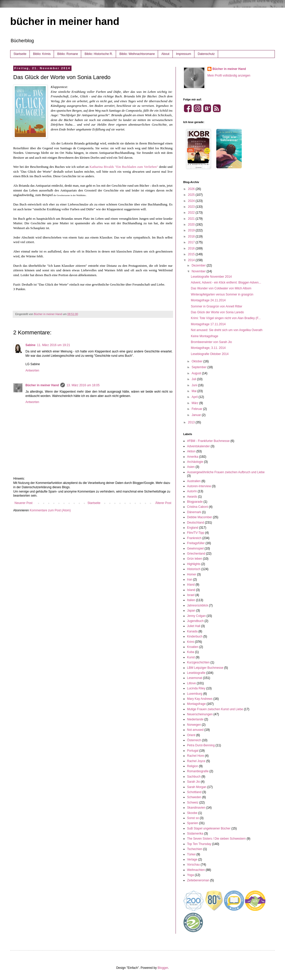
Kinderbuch (195, 636)
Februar (197, 409)
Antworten (32, 370)
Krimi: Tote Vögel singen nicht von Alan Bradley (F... (226, 318)
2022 (192, 213)
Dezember (199, 265)
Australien (194, 481)
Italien (191, 600)
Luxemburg (195, 694)
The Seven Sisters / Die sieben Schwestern (216, 839)
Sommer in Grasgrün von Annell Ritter (217, 306)
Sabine (30, 345)
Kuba (191, 652)
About (165, 54)
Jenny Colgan (196, 616)
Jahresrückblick (198, 605)
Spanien (193, 823)
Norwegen (194, 725)
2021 (192, 219)
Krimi (190, 642)
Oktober (197, 361)
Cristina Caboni (197, 507)
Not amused (195, 730)
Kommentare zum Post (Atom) (50, 510)
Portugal (193, 751)
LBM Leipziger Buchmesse (205, 668)
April (195, 397)
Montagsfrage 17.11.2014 (208, 324)
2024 (192, 201)
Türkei (191, 854)
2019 (192, 230)
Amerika (193, 457)
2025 (192, 195)
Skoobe (192, 813)
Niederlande (195, 719)
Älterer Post (163, 503)
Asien (191, 467)
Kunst (191, 657)
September (199, 367)
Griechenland (196, 554)
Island (191, 590)
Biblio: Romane (68, 54)
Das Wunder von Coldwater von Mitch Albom (221, 288)
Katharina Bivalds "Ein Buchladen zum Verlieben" (124, 167)
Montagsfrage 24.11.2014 (208, 300)
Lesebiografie (196, 673)
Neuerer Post (24, 503)
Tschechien (195, 849)
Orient (191, 735)
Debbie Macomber (199, 517)
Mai (195, 391)
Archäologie (195, 462)
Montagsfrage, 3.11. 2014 (208, 348)
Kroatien (193, 647)
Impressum (184, 54)
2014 (192, 260)
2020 (192, 225)
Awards (192, 497)
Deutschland (196, 523)
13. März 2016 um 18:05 (83, 385)
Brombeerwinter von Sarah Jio (211, 342)
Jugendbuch (195, 621)
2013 (192, 422)
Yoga (190, 875)
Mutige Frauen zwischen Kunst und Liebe (215, 709)
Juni (195, 385)
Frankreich (194, 538)
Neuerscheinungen (200, 714)
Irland (191, 585)
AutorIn (192, 491)
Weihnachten (196, 870)
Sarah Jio (194, 782)
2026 (192, 189)
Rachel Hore (196, 756)
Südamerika (195, 834)
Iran (190, 580)
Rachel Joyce (196, 761)
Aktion (191, 451)
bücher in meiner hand (65, 21)
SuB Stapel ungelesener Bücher (209, 828)
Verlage (192, 859)
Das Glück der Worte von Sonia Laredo (217, 312)
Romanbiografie (198, 771)
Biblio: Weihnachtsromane (137, 54)
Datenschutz (206, 54)
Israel (191, 595)
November (199, 271)
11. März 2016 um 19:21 (53, 345)
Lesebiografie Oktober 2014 (210, 354)
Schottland (194, 792)
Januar (197, 415)
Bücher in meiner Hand (42, 385)
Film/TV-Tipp (196, 533)
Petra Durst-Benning (201, 745)
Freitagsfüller (196, 543)
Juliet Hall (194, 626)
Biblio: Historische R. (99, 54)
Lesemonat (195, 678)
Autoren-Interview (199, 486)
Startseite (20, 54)
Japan (191, 611)
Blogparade (195, 502)
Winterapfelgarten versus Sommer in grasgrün (222, 294)
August (197, 373)
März (195, 403)
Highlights (194, 564)
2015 (192, 254)
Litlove (191, 683)
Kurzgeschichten (198, 662)
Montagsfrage (196, 704)
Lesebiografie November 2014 (211, 277)
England (193, 528)
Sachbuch (194, 777)
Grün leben (195, 559)
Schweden (194, 797)
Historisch (194, 569)
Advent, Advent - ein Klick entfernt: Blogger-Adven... (226, 283)
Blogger (163, 968)
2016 (192, 248)
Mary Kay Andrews (200, 699)
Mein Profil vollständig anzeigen (229, 76)
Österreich (194, 740)
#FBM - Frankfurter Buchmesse (208, 441)
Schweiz (193, 803)
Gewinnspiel (195, 548)
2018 (192, 236)
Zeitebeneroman (198, 880)
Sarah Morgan (197, 787)
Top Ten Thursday (199, 844)
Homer (192, 574)
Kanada (192, 631)
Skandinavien (196, 808)
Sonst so (193, 818)
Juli (194, 379)
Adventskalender (198, 446)
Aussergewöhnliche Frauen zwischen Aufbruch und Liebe (226, 472)
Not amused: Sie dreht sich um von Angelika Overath (227, 330)
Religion (193, 766)
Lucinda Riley (196, 688)
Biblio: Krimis (42, 54)
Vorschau (193, 865)
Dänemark (194, 512)
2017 (192, 242)
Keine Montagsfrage (204, 336)
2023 (192, 207)
